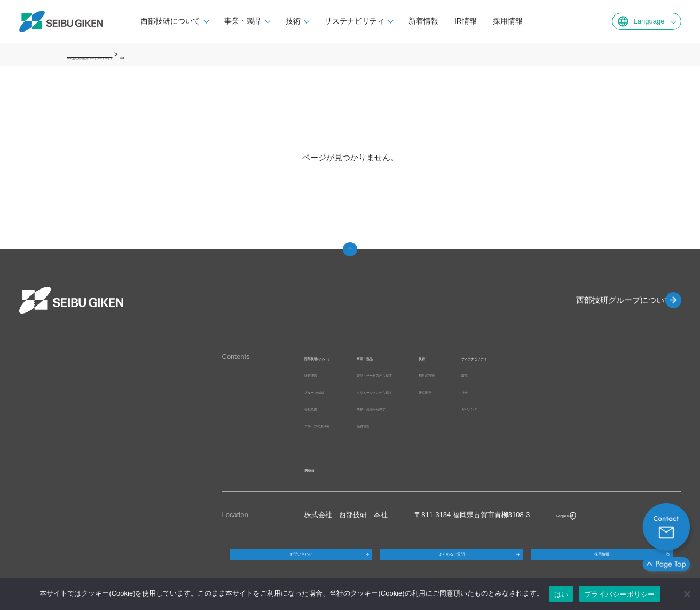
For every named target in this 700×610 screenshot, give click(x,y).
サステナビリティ (377, 21)
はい (561, 594)
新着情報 (446, 21)
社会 (567, 391)
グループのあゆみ (332, 425)
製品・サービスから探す (433, 374)
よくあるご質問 (451, 562)
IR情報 (489, 21)
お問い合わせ (301, 562)
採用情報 (531, 21)
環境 (567, 374)
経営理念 (318, 374)
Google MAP (576, 515)
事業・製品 (266, 21)
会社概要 (318, 408)
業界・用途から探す (426, 408)
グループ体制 (325, 391)
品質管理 (409, 425)
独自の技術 (516, 374)
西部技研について (193, 21)
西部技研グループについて (612, 300)
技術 (316, 21)
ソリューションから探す (433, 391)
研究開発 (512, 391)
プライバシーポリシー (620, 594)
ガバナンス (577, 408)
